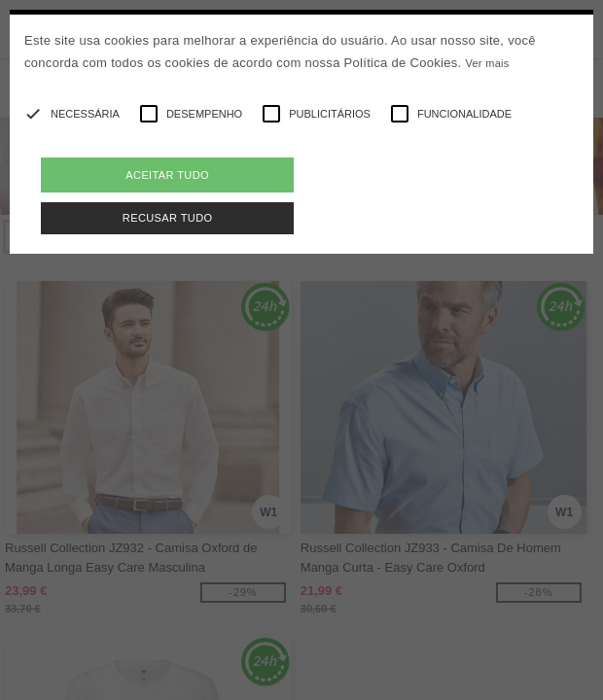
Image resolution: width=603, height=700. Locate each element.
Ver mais (487, 63)
